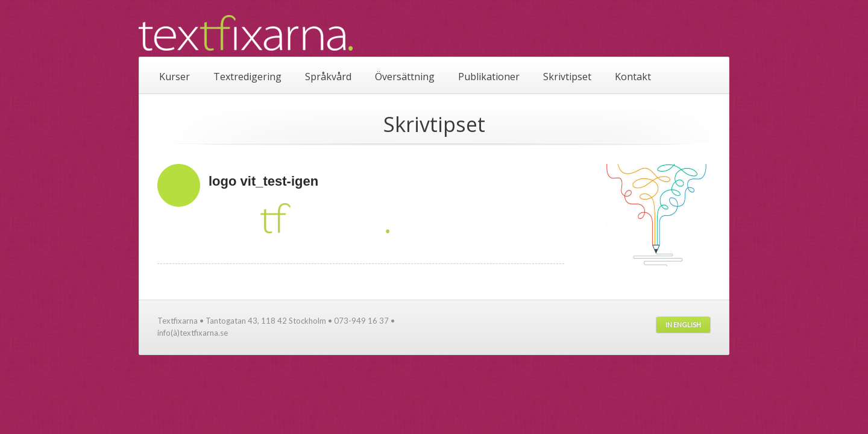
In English (683, 325)
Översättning (405, 77)
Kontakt (633, 77)
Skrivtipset (567, 77)
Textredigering (247, 77)
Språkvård (328, 77)
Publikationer (489, 77)
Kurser (175, 77)
